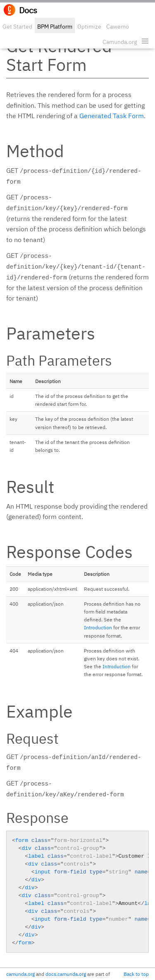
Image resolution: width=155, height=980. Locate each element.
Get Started (17, 27)
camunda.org (20, 974)
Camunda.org (120, 42)
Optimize (89, 27)
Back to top (136, 974)
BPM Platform (55, 27)
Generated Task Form (112, 116)
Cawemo (118, 27)
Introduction (98, 627)
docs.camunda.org (66, 974)
